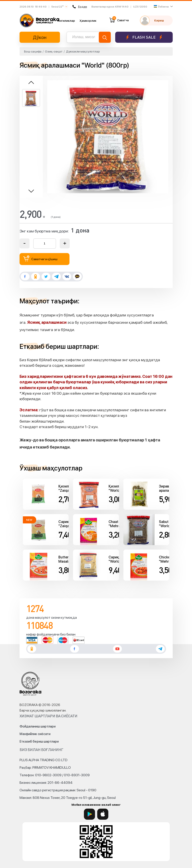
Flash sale (144, 37)
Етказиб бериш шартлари (39, 741)
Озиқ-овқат (54, 51)
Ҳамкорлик (88, 21)
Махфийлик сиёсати (35, 734)
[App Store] (103, 814)
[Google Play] (89, 814)
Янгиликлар (66, 21)
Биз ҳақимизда (45, 20)
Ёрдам (79, 7)
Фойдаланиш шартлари (38, 726)
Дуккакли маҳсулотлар (83, 51)
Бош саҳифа (33, 51)
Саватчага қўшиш (40, 258)
